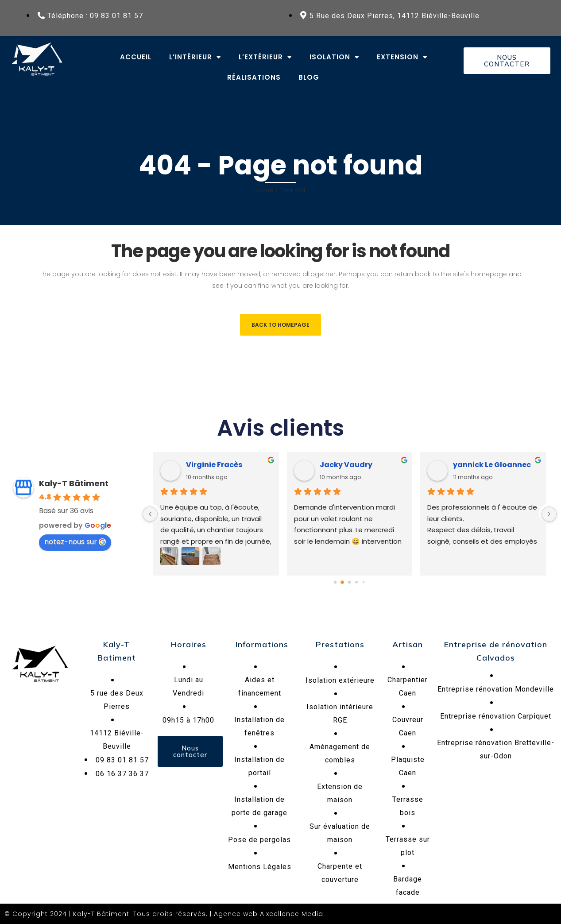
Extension (402, 57)
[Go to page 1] (342, 582)
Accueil (136, 57)
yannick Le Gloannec (492, 465)
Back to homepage (280, 325)
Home (264, 190)
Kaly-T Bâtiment (74, 483)
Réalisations (254, 77)
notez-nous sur (75, 542)
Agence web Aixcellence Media (269, 914)
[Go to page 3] (357, 582)
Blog (309, 77)
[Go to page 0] (336, 582)
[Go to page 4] (364, 582)
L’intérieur (195, 57)
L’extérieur (265, 57)
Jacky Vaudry (346, 465)
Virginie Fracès (214, 465)
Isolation (334, 57)
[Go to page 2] (349, 582)
